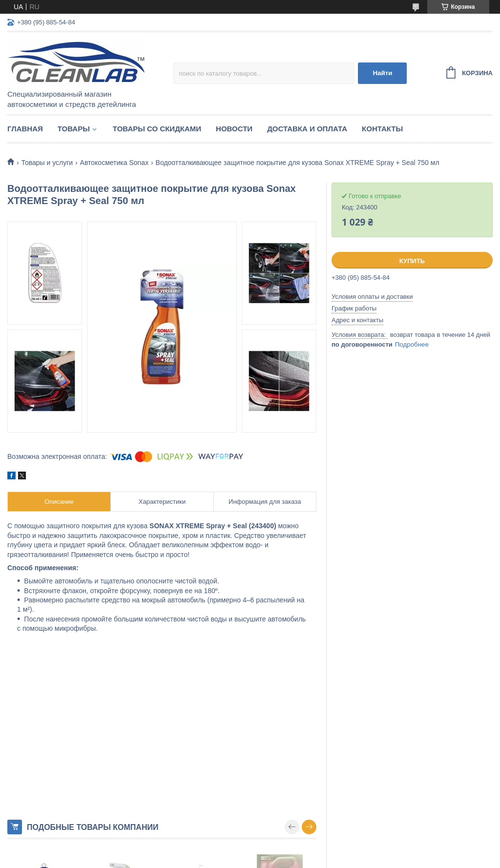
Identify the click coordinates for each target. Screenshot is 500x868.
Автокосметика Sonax (115, 163)
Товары (74, 129)
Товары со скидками (157, 129)
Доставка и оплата (307, 129)
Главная (25, 129)
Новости (234, 129)
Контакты (382, 129)
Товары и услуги (47, 163)
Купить (412, 261)
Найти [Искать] (382, 73)
